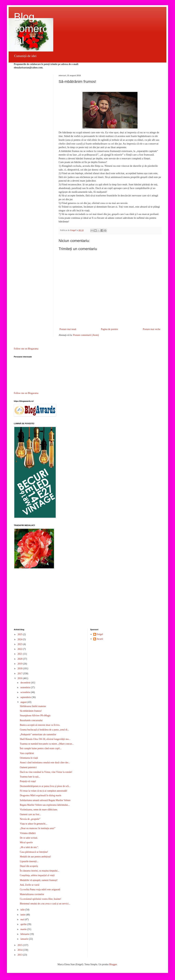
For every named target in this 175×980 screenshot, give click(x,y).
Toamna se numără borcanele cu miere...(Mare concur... (47, 744)
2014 (20, 950)
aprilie (24, 924)
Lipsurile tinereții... (29, 861)
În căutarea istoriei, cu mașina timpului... (40, 871)
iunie (23, 915)
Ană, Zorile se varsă (30, 885)
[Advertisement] (87, 599)
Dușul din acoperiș (29, 866)
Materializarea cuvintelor (32, 894)
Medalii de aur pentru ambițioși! (35, 857)
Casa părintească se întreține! (34, 852)
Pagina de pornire (109, 329)
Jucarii (100, 639)
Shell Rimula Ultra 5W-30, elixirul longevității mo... (45, 739)
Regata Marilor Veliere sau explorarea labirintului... (45, 805)
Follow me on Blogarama (26, 349)
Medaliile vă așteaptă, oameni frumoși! (39, 880)
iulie (23, 910)
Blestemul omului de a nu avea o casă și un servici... (45, 904)
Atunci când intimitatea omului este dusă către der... (45, 763)
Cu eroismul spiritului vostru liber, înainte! (41, 899)
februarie (25, 934)
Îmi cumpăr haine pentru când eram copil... (41, 748)
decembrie (26, 683)
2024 (20, 639)
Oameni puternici (28, 767)
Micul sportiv (26, 842)
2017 (20, 674)
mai (22, 919)
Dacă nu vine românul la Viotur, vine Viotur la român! (46, 772)
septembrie (26, 697)
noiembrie (26, 687)
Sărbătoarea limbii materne (33, 706)
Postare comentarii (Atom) (86, 335)
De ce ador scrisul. (29, 838)
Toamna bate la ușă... (30, 777)
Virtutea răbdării (28, 833)
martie (24, 929)
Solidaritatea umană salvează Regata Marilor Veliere (45, 800)
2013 (20, 955)
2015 (20, 945)
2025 (20, 634)
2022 (20, 649)
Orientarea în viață (29, 758)
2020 (20, 659)
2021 (20, 654)
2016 (20, 678)
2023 (20, 644)
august (24, 702)
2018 (20, 669)
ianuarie (25, 939)
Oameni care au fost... (30, 814)
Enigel (100, 634)
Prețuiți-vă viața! (28, 781)
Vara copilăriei (27, 753)
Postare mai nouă (68, 329)
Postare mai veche (152, 329)
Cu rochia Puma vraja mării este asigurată (40, 889)
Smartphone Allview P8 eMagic (35, 716)
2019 (20, 664)
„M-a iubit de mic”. (29, 847)
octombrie (26, 692)
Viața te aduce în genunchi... (34, 824)
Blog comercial (31, 29)
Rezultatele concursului (31, 720)
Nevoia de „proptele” (30, 819)
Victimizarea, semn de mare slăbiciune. (39, 810)
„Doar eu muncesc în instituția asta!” (38, 828)
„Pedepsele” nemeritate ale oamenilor (38, 734)
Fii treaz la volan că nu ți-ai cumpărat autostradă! (44, 791)
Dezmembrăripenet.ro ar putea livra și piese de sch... (45, 786)
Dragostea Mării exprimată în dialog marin (41, 795)
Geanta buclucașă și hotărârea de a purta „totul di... (44, 730)
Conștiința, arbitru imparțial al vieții (37, 875)
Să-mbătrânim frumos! (31, 711)
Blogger (113, 964)
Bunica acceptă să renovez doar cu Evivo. (40, 725)
